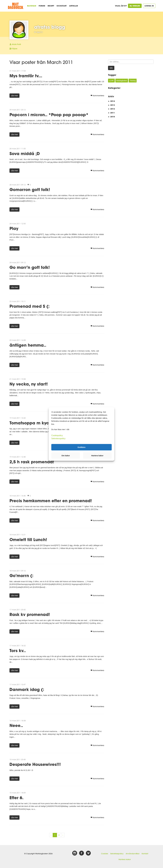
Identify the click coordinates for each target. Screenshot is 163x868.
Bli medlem (135, 6)
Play (14, 228)
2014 (111, 101)
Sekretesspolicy (117, 854)
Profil (15, 44)
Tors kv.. (18, 650)
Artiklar (73, 6)
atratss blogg (50, 27)
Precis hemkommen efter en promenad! (51, 501)
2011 (111, 113)
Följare (13, 49)
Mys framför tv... (26, 76)
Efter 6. (16, 798)
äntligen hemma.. (28, 345)
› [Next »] (63, 835)
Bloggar (32, 6)
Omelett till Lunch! (28, 540)
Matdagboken (122, 81)
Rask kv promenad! (30, 614)
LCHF (111, 81)
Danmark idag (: (27, 689)
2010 (111, 117)
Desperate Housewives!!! (35, 764)
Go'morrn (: (21, 575)
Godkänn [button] (81, 447)
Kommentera (97, 96)
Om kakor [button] (66, 456)
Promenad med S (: (30, 306)
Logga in (149, 6)
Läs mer (14, 96)
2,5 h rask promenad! (32, 462)
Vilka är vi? (121, 6)
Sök (111, 68)
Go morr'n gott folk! (30, 267)
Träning (133, 81)
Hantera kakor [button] (97, 456)
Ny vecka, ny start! (29, 384)
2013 (111, 105)
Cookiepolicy (57, 435)
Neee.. (16, 725)
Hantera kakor (125, 859)
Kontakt (145, 854)
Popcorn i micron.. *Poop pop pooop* (49, 115)
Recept (51, 6)
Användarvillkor (133, 854)
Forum (42, 6)
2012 (111, 109)
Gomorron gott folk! (30, 189)
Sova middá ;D (25, 153)
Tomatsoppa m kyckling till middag (46, 423)
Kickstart (62, 6)
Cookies (105, 854)
